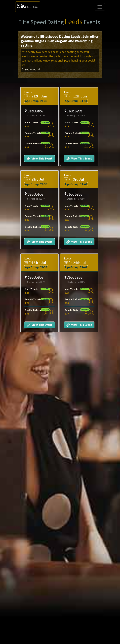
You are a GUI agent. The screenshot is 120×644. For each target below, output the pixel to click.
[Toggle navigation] (100, 7)
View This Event (39, 159)
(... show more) (31, 69)
